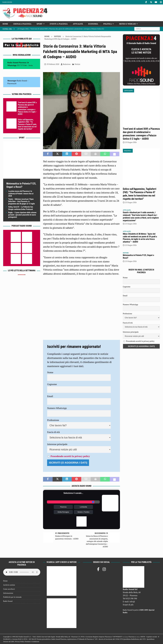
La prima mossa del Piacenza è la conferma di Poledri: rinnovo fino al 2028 (21, 193)
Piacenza (63, 507)
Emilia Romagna (63, 512)
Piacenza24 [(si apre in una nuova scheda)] (12, 83)
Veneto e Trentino (83, 512)
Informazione (8, 593)
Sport (39, 24)
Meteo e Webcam (127, 24)
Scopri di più (128, 605)
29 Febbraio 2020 (53, 64)
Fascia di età (53, 432)
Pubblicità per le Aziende (12, 597)
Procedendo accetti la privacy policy (70, 456)
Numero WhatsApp (57, 408)
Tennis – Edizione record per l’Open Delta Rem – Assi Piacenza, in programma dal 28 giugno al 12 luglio (22, 201)
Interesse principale (57, 444)
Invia (31, 65)
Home (5, 24)
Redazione (67, 64)
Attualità (78, 24)
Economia (93, 24)
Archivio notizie (9, 585)
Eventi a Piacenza (59, 24)
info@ (132, 602)
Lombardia (83, 507)
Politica (107, 24)
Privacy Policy (20, 642)
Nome (50, 372)
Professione (53, 420)
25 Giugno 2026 (131, 142)
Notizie (77, 64)
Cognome (52, 384)
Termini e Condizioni (32, 642)
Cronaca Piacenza (22, 24)
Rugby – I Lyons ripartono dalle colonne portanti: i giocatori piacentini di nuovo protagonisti (22, 215)
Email (50, 396)
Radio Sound (7, 2)
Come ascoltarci (9, 589)
